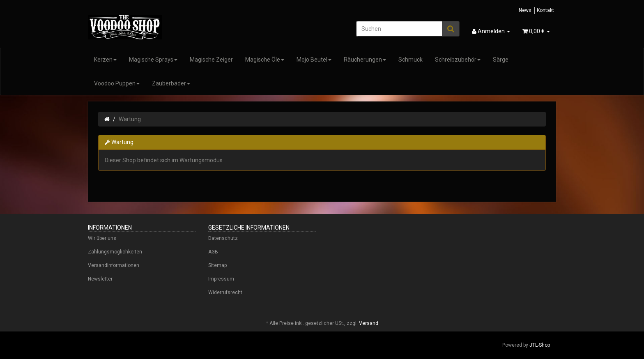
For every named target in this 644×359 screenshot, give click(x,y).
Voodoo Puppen (117, 83)
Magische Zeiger (211, 60)
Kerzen (105, 60)
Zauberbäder (171, 83)
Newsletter (100, 279)
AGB (213, 252)
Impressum (221, 279)
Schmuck (411, 60)
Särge (501, 60)
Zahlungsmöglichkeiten (115, 252)
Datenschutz (223, 238)
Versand (369, 323)
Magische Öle (265, 60)
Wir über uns (102, 238)
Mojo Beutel (314, 60)
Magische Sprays (153, 60)
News (525, 10)
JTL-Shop (540, 345)
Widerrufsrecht (225, 292)
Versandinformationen (114, 265)
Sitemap (217, 265)
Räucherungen (365, 60)
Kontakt (545, 10)
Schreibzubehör (458, 60)
